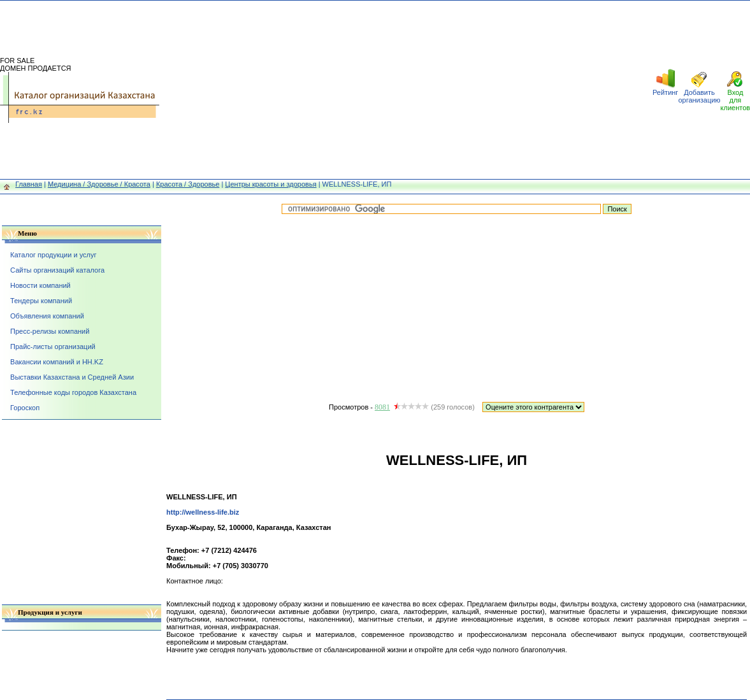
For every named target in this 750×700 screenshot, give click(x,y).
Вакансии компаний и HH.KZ (57, 362)
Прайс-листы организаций (53, 346)
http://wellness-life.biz (203, 512)
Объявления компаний (47, 316)
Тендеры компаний (41, 301)
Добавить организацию (699, 96)
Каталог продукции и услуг (53, 255)
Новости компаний (40, 285)
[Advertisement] (406, 90)
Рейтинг (665, 92)
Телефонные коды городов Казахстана (73, 392)
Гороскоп (25, 408)
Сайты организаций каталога (57, 270)
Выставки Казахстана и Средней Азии (72, 377)
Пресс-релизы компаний (50, 331)
